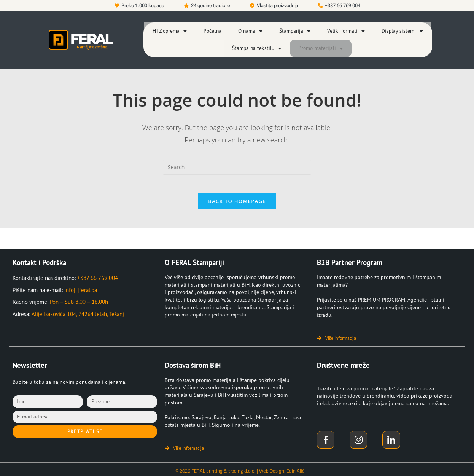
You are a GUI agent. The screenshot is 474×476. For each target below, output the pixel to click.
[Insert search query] (237, 158)
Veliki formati (345, 29)
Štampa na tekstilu (258, 41)
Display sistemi (398, 29)
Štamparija (296, 29)
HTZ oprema (175, 29)
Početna (217, 29)
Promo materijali (319, 41)
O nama (254, 29)
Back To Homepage (237, 196)
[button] (175, 29)
